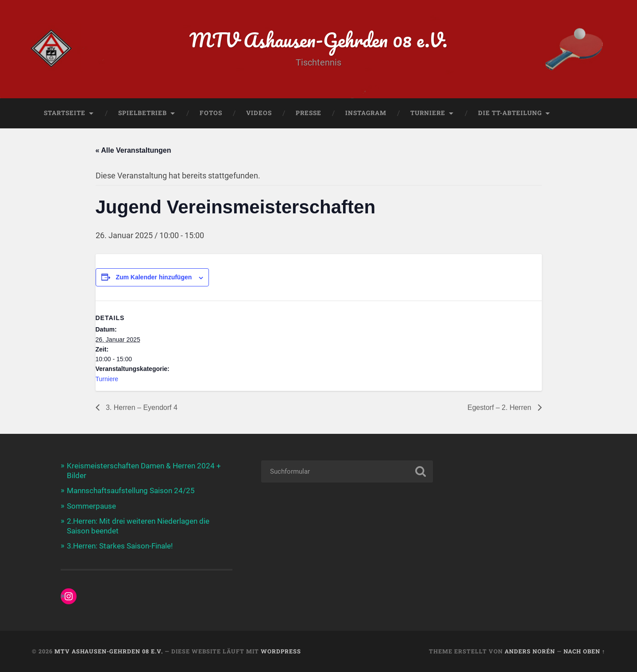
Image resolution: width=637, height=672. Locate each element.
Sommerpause (91, 506)
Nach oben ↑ (584, 651)
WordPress (281, 651)
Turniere (428, 113)
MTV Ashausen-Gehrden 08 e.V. (318, 40)
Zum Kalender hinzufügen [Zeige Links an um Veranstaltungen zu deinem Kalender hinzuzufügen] (154, 277)
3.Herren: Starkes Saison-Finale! (120, 546)
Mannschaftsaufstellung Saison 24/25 (131, 490)
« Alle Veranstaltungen (133, 150)
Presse (309, 113)
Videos (259, 113)
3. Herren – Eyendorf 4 (141, 407)
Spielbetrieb (143, 113)
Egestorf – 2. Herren (500, 407)
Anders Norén (530, 651)
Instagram (366, 113)
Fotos (211, 113)
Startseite (65, 113)
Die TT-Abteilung (510, 113)
